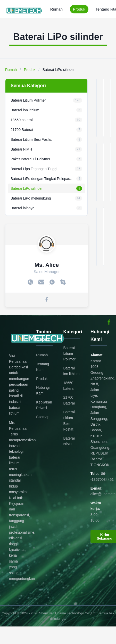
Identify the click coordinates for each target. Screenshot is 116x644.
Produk (79, 9)
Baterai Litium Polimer (69, 354)
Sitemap (43, 417)
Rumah (56, 9)
